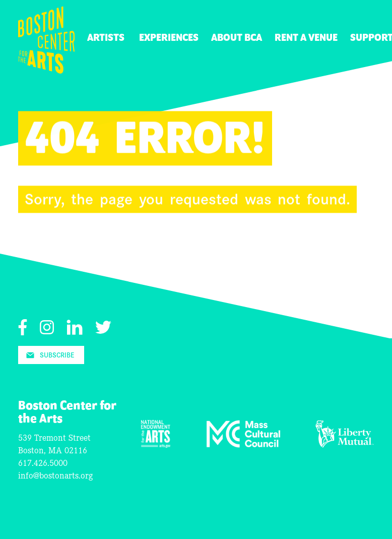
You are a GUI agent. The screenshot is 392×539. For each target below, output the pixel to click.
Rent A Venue (306, 38)
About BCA (237, 38)
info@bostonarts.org (55, 475)
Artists (106, 38)
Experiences (169, 38)
